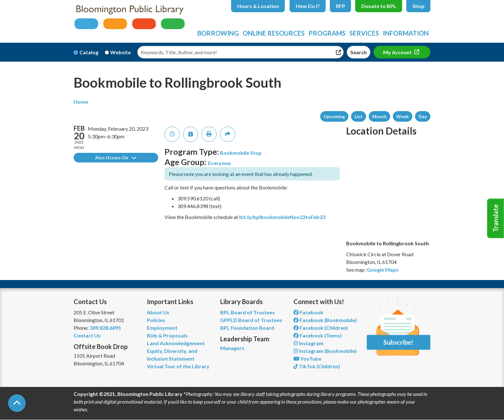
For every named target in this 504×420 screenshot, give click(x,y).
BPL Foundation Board (247, 328)
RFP (341, 6)
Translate (496, 218)
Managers (232, 348)
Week (403, 116)
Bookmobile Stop (241, 153)
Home (81, 102)
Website (121, 52)
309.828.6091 (105, 328)
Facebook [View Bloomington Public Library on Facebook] (308, 312)
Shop (419, 6)
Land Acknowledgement (176, 343)
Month (379, 116)
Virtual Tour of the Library (178, 366)
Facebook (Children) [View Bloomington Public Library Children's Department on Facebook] (321, 328)
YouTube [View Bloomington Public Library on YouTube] (307, 359)
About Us (158, 312)
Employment (162, 328)
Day (423, 116)
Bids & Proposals (167, 335)
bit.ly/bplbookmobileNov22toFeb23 (282, 217)
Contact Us (87, 335)
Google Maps (383, 270)
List (359, 116)
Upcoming (334, 116)
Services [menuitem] (364, 33)
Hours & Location (258, 6)
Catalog (89, 52)
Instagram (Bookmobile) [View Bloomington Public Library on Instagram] (325, 351)
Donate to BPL (379, 6)
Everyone (219, 163)
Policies (156, 320)
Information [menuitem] (406, 33)
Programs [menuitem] (327, 33)
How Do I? (308, 6)
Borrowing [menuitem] (218, 33)
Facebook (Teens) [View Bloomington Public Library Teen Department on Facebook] (318, 335)
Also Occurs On (116, 157)
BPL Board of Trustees (248, 312)
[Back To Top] (17, 403)
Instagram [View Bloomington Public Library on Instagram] (308, 343)
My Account (398, 52)
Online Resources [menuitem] (274, 33)
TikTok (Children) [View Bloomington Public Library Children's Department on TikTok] (317, 366)
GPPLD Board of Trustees (251, 320)
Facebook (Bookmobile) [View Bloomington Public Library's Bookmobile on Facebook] (325, 320)
